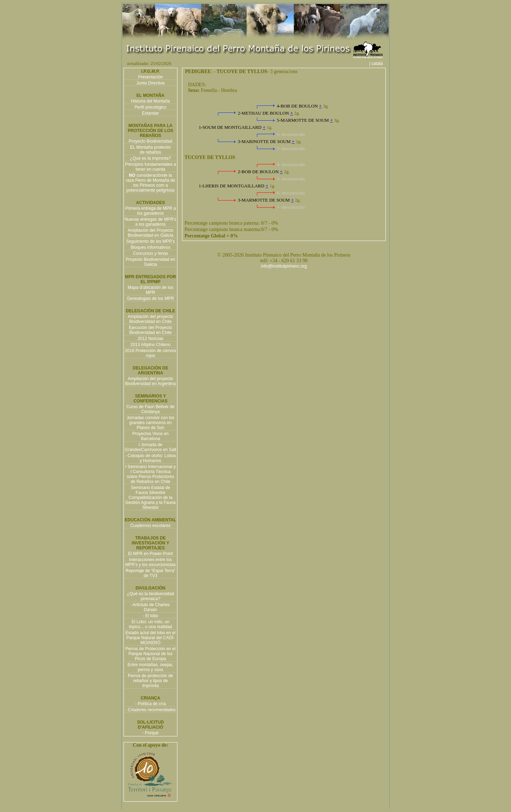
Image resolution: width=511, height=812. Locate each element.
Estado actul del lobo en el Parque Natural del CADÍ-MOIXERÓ (151, 638)
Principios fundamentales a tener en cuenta (150, 167)
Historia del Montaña (150, 101)
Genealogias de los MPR (151, 298)
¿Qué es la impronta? (150, 158)
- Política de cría (151, 704)
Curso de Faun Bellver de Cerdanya (150, 409)
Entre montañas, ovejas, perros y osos (150, 667)
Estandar (150, 113)
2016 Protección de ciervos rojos (151, 353)
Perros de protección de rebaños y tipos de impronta (150, 681)
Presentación (150, 77)
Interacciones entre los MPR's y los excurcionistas (150, 562)
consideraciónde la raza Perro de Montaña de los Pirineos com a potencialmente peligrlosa (150, 183)
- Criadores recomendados (150, 710)
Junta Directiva (150, 83)
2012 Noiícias (151, 339)
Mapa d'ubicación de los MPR (150, 290)
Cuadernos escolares (150, 526)
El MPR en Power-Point (150, 554)
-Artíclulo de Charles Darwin (151, 607)
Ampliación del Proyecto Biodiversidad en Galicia (151, 233)
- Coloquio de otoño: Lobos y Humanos (150, 458)
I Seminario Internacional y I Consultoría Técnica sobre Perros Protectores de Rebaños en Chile (150, 474)
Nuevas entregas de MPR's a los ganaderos (150, 222)
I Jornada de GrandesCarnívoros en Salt (150, 447)
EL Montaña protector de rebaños (151, 150)
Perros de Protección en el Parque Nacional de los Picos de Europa (150, 654)
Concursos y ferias (150, 253)
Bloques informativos (150, 247)
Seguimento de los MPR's (150, 241)
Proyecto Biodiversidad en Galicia (150, 262)
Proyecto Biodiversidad (151, 141)
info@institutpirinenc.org (284, 266)
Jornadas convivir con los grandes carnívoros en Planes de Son (151, 423)
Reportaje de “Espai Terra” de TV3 (151, 573)
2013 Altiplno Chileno (151, 345)
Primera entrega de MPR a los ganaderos (151, 211)
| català (378, 64)
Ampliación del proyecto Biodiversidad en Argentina (151, 381)
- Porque (150, 733)
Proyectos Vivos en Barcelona (151, 436)
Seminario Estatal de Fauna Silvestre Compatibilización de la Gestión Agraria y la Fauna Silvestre (150, 498)
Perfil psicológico (150, 107)
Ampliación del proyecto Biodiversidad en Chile (150, 319)
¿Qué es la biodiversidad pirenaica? (151, 596)
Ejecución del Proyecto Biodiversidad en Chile (150, 330)
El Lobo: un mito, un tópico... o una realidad (150, 624)
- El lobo (150, 616)
